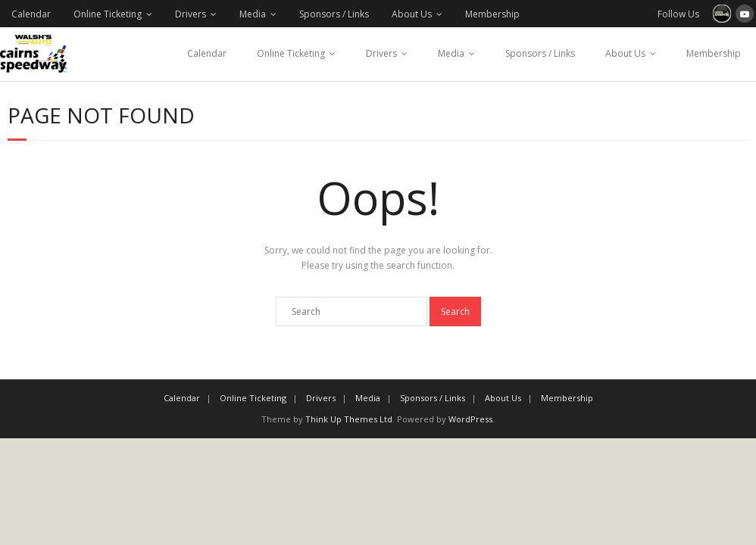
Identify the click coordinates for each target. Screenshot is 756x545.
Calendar (31, 14)
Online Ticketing (108, 14)
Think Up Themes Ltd (349, 419)
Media (253, 14)
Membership (492, 14)
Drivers (191, 14)
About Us (412, 14)
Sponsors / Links (334, 14)
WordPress (470, 419)
